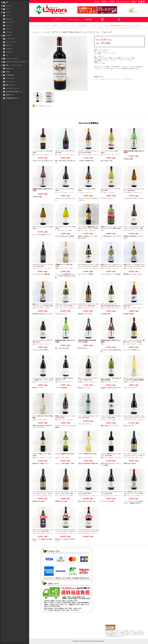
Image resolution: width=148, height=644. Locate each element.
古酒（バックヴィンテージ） (14, 65)
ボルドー (56, 26)
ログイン (97, 1)
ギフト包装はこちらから (43, 106)
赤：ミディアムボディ (62, 193)
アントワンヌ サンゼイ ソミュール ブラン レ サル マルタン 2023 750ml (66, 493)
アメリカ (8, 35)
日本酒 (8, 72)
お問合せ (134, 1)
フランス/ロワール (38, 268)
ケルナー (116, 382)
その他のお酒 (10, 75)
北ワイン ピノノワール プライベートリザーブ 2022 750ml (88, 379)
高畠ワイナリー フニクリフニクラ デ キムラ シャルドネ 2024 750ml (43, 305)
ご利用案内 (111, 1)
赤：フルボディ (103, 51)
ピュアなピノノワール (12, 88)
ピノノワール (74, 193)
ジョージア (9, 29)
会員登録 (104, 1)
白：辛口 (89, 155)
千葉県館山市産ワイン (12, 98)
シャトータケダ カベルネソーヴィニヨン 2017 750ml (88, 417)
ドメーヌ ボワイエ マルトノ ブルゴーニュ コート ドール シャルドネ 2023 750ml (89, 266)
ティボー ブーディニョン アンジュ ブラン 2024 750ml (43, 265)
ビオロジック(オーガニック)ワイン (16, 62)
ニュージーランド (11, 42)
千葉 (102, 230)
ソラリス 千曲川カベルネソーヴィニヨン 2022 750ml (111, 455)
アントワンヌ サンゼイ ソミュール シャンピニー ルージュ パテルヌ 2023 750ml (43, 493)
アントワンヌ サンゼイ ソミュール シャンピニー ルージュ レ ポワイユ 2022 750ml (134, 456)
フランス (8, 6)
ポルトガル (9, 19)
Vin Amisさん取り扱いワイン (14, 92)
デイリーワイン (10, 82)
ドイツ (8, 9)
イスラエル (9, 32)
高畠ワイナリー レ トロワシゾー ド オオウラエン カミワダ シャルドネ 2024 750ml (111, 266)
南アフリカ (9, 45)
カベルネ (106, 53)
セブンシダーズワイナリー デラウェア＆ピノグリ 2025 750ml (88, 305)
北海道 (80, 382)
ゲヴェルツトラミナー (140, 193)
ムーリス (64, 26)
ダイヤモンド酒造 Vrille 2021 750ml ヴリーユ (64, 379)
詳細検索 (88, 19)
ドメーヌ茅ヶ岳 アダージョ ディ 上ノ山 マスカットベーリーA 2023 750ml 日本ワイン (134, 493)
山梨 (79, 230)
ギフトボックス (10, 78)
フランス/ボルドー (105, 50)
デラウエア (99, 308)
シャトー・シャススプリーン (79, 26)
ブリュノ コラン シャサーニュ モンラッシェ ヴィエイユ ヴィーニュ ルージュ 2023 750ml (134, 418)
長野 (57, 420)
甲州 (75, 268)
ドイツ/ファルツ (60, 230)
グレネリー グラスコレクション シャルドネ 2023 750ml (88, 152)
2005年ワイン (10, 95)
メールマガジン (74, 19)
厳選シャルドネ (10, 85)
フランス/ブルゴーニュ (130, 230)
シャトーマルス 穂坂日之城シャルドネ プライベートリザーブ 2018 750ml (88, 228)
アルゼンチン (10, 49)
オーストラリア (10, 39)
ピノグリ (91, 308)
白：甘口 (132, 382)
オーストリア (10, 22)
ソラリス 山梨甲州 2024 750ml (65, 454)
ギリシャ (8, 26)
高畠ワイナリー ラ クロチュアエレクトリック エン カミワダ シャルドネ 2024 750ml (134, 266)
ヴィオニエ (119, 155)
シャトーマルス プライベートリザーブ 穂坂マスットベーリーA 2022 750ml (43, 380)
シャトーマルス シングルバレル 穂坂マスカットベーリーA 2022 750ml (134, 342)
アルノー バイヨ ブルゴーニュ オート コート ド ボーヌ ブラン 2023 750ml (134, 228)
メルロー (113, 53)
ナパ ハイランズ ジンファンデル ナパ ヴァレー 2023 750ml (111, 417)
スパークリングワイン (12, 59)
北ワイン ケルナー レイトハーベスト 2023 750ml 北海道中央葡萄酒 (134, 379)
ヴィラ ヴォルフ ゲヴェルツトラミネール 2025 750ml (134, 190)
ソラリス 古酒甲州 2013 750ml (87, 454)
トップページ (57, 19)
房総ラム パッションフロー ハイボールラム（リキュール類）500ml (111, 228)
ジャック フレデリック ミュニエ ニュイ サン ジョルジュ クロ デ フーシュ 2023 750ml (66, 531)
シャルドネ (96, 155)
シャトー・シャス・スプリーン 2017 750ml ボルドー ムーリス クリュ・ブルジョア (117, 26)
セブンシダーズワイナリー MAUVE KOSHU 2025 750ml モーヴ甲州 (111, 306)
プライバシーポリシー (123, 1)
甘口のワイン (10, 68)
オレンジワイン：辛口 (66, 268)
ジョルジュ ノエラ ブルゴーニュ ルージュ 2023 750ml (111, 493)
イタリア (8, 12)
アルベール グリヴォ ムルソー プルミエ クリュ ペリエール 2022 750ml (66, 306)
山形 (102, 268)
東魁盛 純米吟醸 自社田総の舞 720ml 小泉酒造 (87, 341)
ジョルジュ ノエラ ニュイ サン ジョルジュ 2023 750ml (88, 493)
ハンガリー (9, 52)
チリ (7, 55)
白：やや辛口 (127, 193)
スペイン (8, 16)
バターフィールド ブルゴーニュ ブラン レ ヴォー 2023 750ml (43, 530)
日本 (7, 2)
